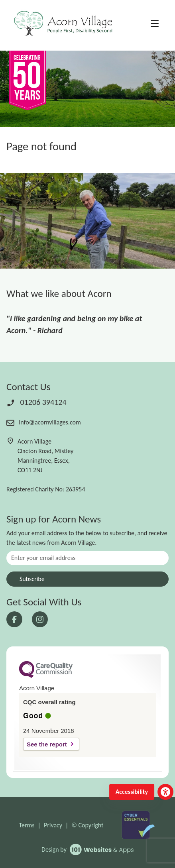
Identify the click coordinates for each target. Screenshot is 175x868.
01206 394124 (36, 402)
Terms (27, 825)
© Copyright (87, 825)
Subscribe (32, 579)
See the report (47, 744)
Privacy (53, 825)
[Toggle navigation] (155, 24)
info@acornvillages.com (44, 422)
